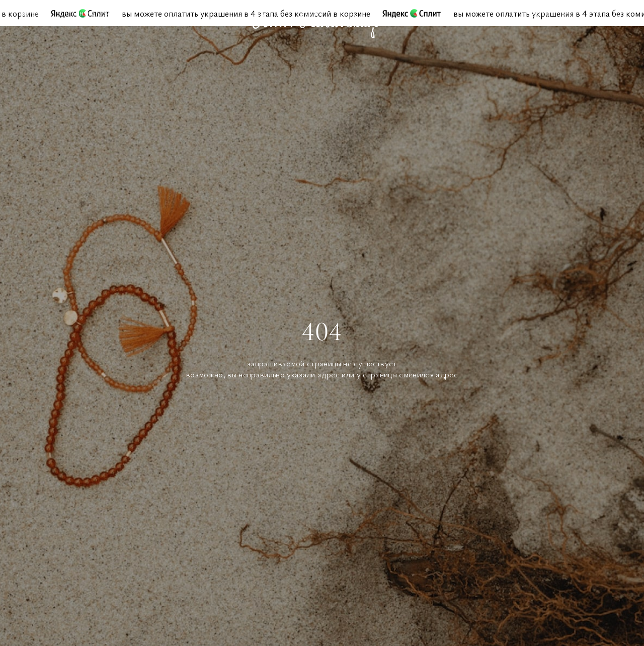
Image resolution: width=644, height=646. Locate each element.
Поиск (539, 13)
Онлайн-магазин (86, 13)
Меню (29, 13)
